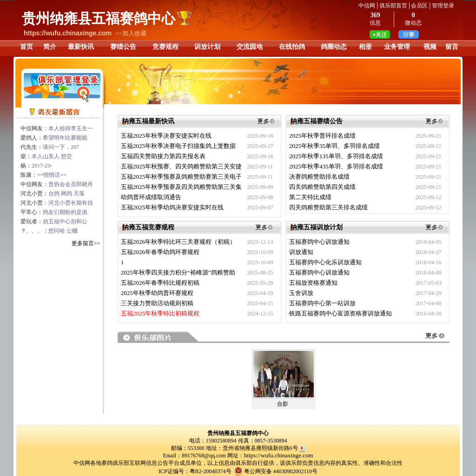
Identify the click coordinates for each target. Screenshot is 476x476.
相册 (365, 47)
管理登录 (443, 6)
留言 (452, 47)
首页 (26, 47)
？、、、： (49, 231)
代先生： (50, 147)
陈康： (43, 175)
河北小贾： (53, 194)
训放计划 (207, 47)
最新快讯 (81, 47)
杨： (36, 166)
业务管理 (397, 47)
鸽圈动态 (334, 47)
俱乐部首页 (393, 6)
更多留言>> (86, 243)
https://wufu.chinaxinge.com (279, 455)
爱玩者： (54, 221)
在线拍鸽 (292, 47)
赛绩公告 (123, 47)
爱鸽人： (54, 138)
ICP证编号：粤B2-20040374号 (195, 471)
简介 (50, 47)
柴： (46, 156)
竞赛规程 (165, 47)
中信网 (367, 6)
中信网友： (57, 128)
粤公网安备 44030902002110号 (281, 471)
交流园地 (250, 47)
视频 (430, 47)
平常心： (54, 212)
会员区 (419, 6)
